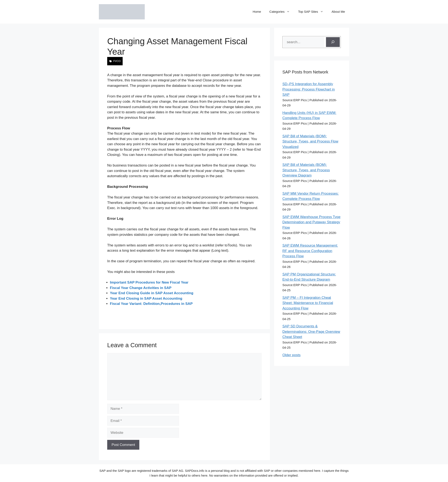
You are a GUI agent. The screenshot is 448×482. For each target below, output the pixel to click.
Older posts (291, 355)
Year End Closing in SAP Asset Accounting (146, 298)
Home (257, 12)
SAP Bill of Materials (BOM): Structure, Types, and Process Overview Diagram (306, 170)
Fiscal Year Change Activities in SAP (141, 288)
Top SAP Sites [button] (313, 12)
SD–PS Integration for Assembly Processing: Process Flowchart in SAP (309, 89)
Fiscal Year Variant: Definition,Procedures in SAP (151, 304)
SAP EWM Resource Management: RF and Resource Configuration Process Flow (310, 251)
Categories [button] (282, 12)
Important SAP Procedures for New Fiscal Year (149, 282)
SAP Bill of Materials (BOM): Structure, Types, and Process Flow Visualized (310, 141)
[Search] (333, 42)
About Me (338, 12)
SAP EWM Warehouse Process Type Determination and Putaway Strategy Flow (311, 222)
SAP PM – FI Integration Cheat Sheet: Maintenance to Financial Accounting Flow (308, 303)
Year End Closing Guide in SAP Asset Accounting (152, 293)
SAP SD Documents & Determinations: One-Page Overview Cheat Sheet (311, 332)
